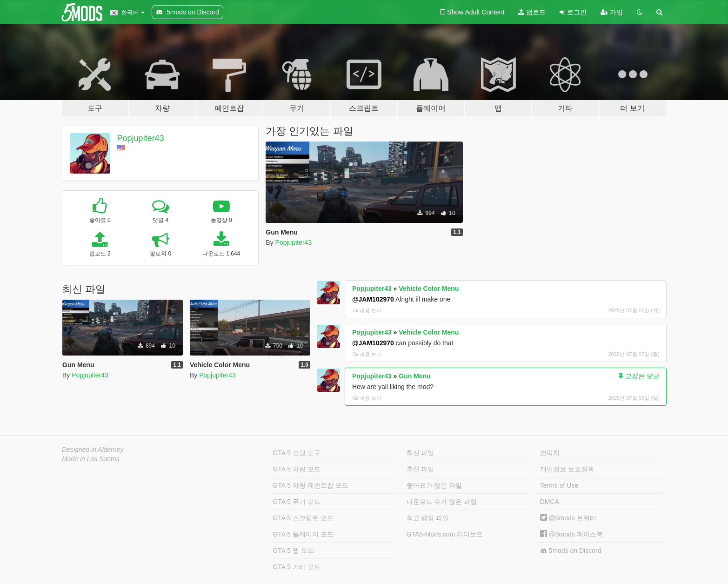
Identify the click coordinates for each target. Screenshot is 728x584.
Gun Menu (414, 376)
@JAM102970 (373, 299)
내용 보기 (367, 310)
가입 (612, 12)
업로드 (532, 12)
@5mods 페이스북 (571, 534)
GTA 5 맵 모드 (293, 550)
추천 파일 (421, 469)
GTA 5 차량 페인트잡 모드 (310, 485)
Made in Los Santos (91, 459)
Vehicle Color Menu (429, 289)
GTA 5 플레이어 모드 (303, 534)
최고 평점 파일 (428, 518)
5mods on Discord (571, 551)
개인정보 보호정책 (567, 469)
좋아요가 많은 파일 (434, 485)
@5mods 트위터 (568, 518)
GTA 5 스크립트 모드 (303, 518)
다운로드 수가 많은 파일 (442, 502)
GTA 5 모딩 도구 (296, 453)
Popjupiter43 (141, 138)
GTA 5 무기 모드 (296, 502)
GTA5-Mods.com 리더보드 (445, 534)
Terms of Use (559, 485)
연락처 (550, 453)
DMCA (550, 502)
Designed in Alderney (93, 450)
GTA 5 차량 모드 (296, 469)
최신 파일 (421, 453)
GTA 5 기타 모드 (296, 567)
